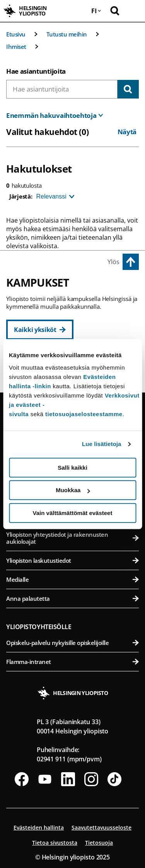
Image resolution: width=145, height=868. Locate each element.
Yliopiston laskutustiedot (72, 560)
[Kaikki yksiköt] (40, 330)
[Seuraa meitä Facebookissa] (22, 779)
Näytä (127, 132)
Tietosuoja (99, 843)
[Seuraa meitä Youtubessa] (45, 779)
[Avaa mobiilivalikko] (133, 11)
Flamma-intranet (72, 662)
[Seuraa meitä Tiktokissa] (114, 779)
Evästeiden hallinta (39, 827)
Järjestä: (21, 196)
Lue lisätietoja (102, 444)
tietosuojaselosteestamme (84, 414)
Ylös (113, 262)
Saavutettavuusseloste (101, 827)
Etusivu (16, 34)
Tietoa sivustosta (55, 843)
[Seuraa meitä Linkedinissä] (68, 779)
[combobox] (62, 89)
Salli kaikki (72, 468)
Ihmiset (16, 47)
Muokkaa (73, 490)
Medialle (72, 579)
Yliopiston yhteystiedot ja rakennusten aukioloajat (72, 538)
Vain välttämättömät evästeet (73, 513)
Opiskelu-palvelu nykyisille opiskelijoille (72, 643)
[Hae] (128, 89)
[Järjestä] (54, 197)
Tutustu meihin (67, 34)
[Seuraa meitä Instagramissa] (91, 779)
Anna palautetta (72, 598)
